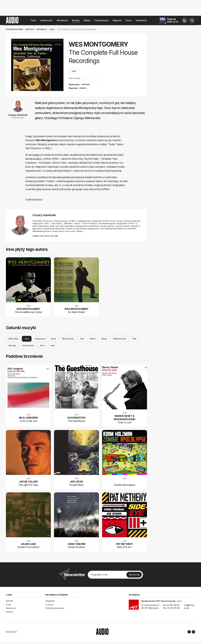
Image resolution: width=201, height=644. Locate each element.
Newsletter (141, 20)
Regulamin (50, 601)
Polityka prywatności (55, 608)
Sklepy (87, 20)
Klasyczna (40, 339)
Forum (129, 20)
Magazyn (117, 20)
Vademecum (46, 20)
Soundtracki (28, 346)
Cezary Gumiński (18, 115)
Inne (53, 346)
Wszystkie (13, 339)
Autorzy (9, 612)
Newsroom (11, 608)
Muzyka (76, 20)
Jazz (74, 71)
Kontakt (9, 601)
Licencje (49, 605)
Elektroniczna (120, 339)
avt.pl (186, 608)
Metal (93, 339)
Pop (82, 339)
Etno (42, 346)
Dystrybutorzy (101, 20)
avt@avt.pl (189, 605)
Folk (134, 339)
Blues (104, 339)
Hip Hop (12, 346)
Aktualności (62, 20)
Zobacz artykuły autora (45, 236)
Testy (33, 20)
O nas (8, 605)
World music (68, 339)
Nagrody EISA (173, 20)
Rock (54, 339)
